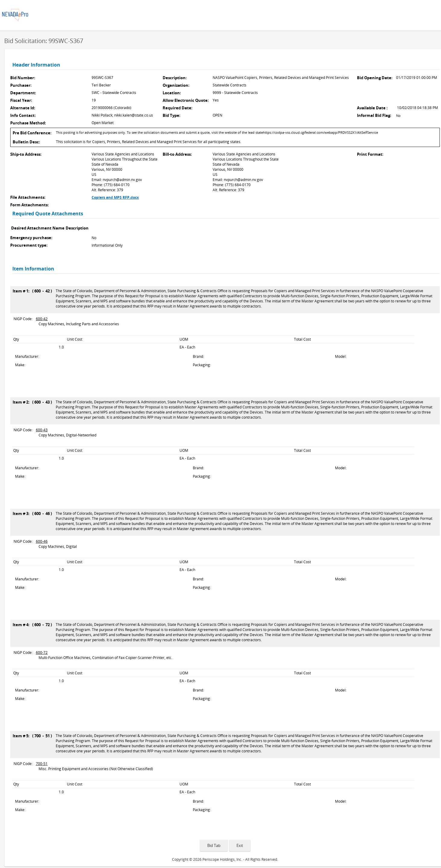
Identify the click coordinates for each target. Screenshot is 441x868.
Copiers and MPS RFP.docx (115, 197)
